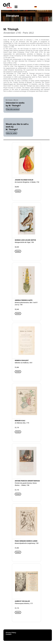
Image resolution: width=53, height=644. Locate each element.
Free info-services (13, 109)
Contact (9, 634)
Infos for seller (12, 133)
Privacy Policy (11, 633)
